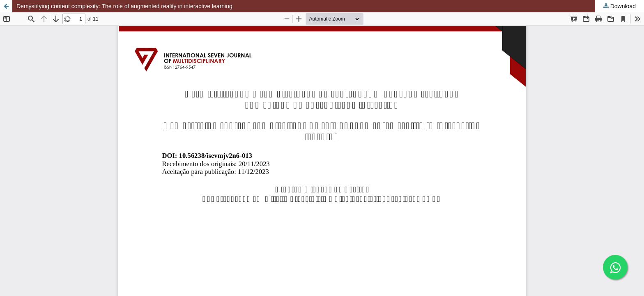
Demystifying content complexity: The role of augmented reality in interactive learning (124, 6)
